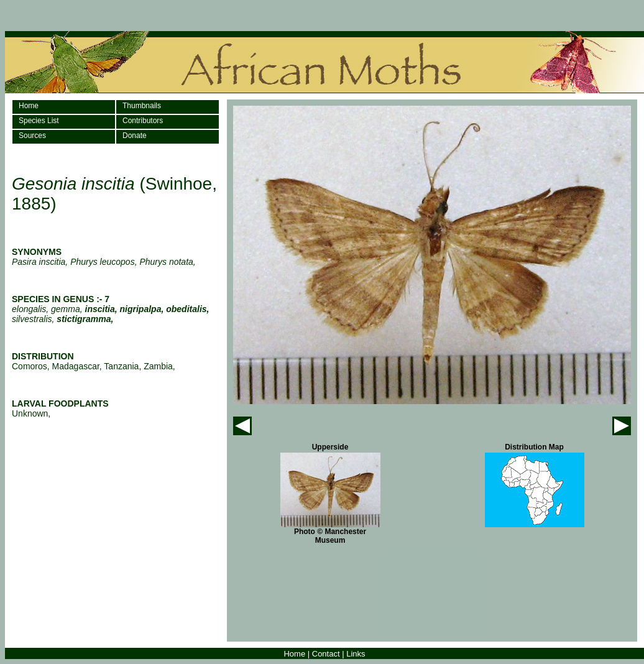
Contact (326, 654)
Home (29, 106)
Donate (135, 136)
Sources (32, 136)
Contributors (143, 121)
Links (356, 654)
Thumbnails (142, 106)
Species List (39, 121)
